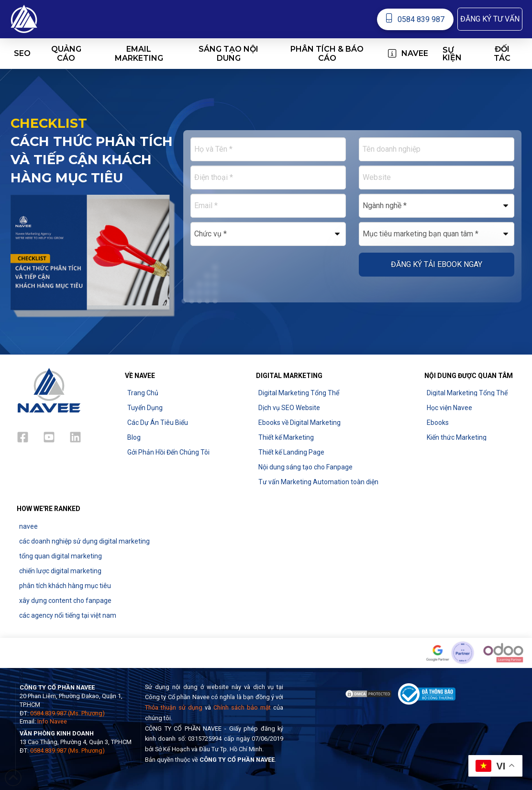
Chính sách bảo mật (242, 707)
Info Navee (52, 721)
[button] (490, 19)
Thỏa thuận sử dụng (174, 707)
